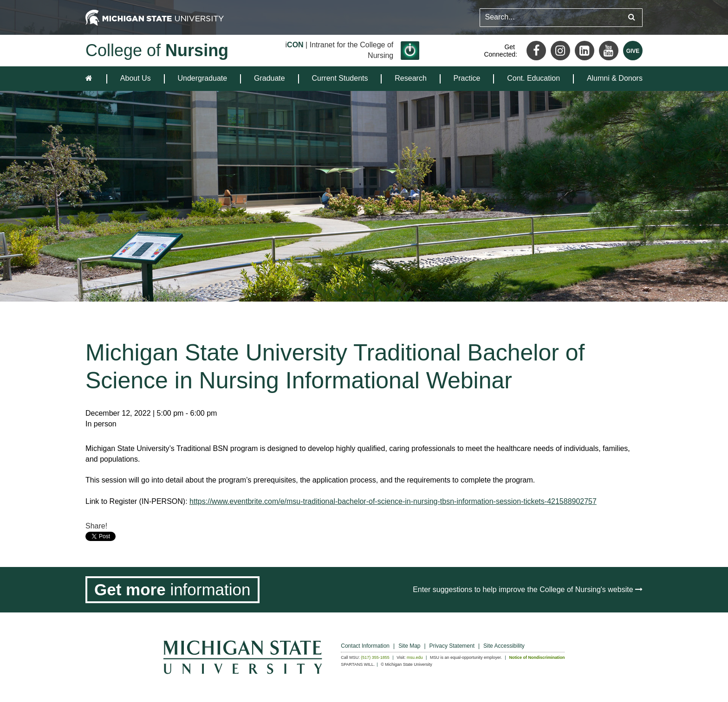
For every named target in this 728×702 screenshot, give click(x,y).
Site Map (409, 646)
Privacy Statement (452, 646)
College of (157, 50)
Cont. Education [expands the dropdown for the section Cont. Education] (533, 78)
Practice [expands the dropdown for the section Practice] (467, 78)
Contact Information (365, 646)
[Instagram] (560, 51)
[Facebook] (536, 51)
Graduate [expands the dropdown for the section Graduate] (270, 78)
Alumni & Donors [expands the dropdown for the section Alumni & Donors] (615, 78)
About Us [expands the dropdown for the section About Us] (136, 78)
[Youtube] (609, 51)
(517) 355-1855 (375, 657)
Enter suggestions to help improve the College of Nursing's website (528, 589)
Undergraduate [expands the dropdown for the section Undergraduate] (202, 78)
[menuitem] (136, 79)
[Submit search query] (632, 17)
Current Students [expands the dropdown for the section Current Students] (340, 78)
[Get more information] (172, 590)
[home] (91, 79)
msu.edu (415, 657)
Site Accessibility (504, 646)
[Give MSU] (633, 51)
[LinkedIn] (585, 51)
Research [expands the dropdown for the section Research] (410, 78)
